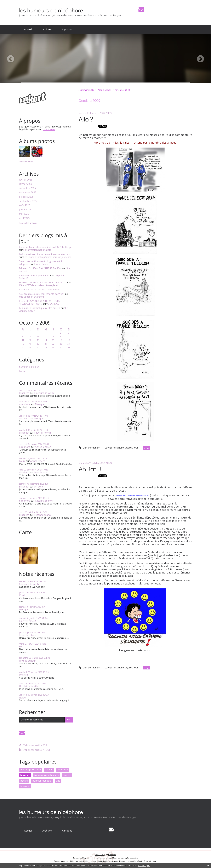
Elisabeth (24, 393)
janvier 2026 (26, 184)
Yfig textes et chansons (32, 297)
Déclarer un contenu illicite (64, 861)
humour (25, 786)
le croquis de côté (52, 290)
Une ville (24, 675)
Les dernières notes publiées (106, 858)
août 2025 (25, 205)
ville (58, 781)
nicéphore (25, 404)
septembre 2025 (28, 201)
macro (67, 775)
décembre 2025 (27, 188)
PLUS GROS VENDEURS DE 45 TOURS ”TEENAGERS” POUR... (39, 302)
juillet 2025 (25, 210)
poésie (24, 781)
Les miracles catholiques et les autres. (40, 308)
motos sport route (31, 770)
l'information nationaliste (37, 250)
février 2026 (26, 180)
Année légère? (43, 447)
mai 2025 (24, 214)
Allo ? (86, 119)
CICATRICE (53, 304)
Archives (47, 29)
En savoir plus (144, 866)
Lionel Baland (42, 264)
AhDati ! (90, 469)
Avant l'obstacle (28, 635)
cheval (49, 770)
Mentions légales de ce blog (86, 861)
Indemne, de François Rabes (34, 275)
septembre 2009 (86, 90)
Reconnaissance (44, 501)
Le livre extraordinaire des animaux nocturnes (44, 254)
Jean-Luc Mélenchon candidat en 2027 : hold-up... (46, 247)
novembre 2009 (122, 90)
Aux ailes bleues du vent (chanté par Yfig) (42, 294)
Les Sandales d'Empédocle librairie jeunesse (47, 257)
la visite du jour (27, 661)
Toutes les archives (28, 223)
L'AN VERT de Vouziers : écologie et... (39, 285)
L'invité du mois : (28, 290)
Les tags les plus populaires (128, 858)
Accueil (28, 29)
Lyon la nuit (40, 472)
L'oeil (22, 595)
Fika (21, 646)
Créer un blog (100, 855)
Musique (40, 404)
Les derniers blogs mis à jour (84, 858)
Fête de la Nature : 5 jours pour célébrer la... (43, 282)
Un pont (39, 487)
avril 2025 (24, 218)
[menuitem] (28, 29)
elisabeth (24, 418)
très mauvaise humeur (47, 775)
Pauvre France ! (42, 433)
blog (154, 861)
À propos (67, 29)
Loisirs (23, 371)
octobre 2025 (26, 197)
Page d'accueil (104, 90)
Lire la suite (49, 129)
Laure (22, 461)
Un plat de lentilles (29, 686)
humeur (25, 775)
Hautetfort (112, 855)
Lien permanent (89, 448)
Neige (22, 698)
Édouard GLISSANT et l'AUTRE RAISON (40, 268)
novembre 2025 (28, 192)
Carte (25, 532)
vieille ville (62, 770)
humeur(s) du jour (29, 367)
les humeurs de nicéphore (51, 10)
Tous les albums (27, 161)
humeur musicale (42, 781)
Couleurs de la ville (44, 393)
